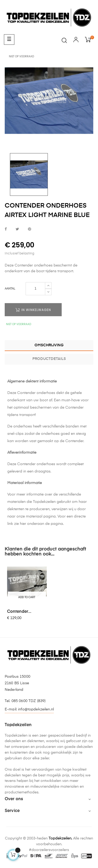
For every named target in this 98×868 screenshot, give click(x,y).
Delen (6, 229)
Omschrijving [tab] (49, 345)
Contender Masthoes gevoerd (26, 612)
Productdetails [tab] (49, 359)
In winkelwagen (33, 310)
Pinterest (30, 229)
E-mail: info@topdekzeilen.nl (29, 709)
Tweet (17, 229)
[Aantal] (35, 289)
